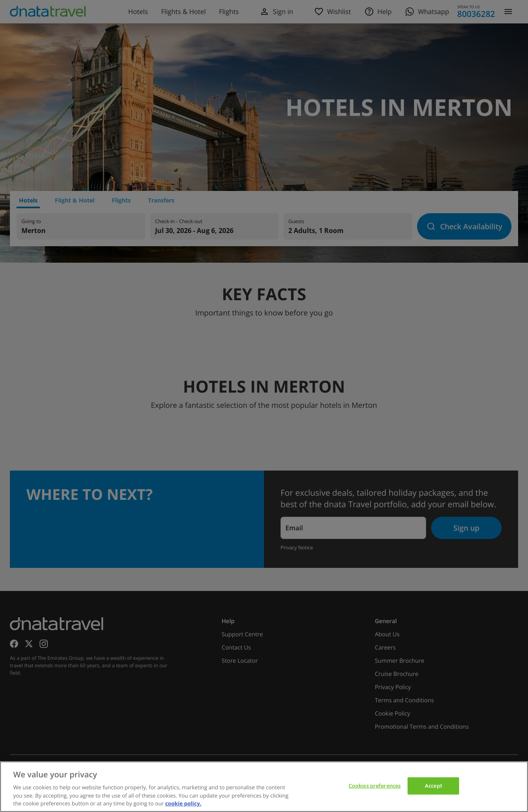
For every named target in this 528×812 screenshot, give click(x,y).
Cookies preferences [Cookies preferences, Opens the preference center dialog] (375, 786)
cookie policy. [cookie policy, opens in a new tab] (183, 803)
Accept (434, 786)
